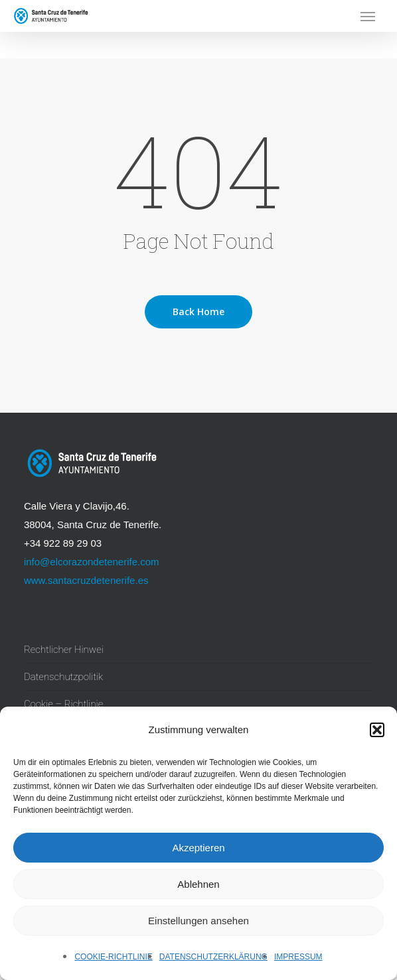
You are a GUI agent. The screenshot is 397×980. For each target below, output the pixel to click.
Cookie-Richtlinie (113, 957)
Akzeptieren (198, 848)
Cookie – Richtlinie (63, 704)
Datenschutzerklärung (213, 957)
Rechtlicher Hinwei (64, 650)
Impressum (298, 957)
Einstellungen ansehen (198, 921)
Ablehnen (198, 884)
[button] (377, 730)
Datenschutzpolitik (63, 677)
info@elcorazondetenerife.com (92, 562)
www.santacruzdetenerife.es (86, 580)
